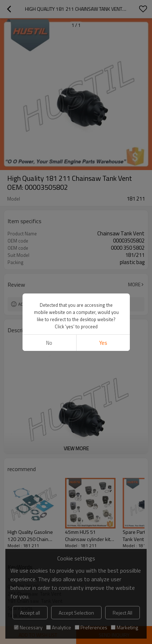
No (49, 343)
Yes (103, 343)
